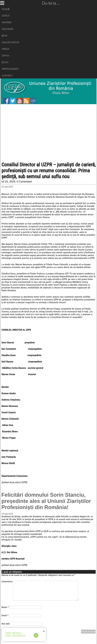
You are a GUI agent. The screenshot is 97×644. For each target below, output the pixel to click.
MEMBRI (7, 22)
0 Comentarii (24, 182)
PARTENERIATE (10, 69)
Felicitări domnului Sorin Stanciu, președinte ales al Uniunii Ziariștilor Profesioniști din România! (46, 501)
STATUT (6, 16)
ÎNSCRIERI (8, 29)
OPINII (6, 55)
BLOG (5, 62)
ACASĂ (6, 9)
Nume (5, 607)
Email (5, 615)
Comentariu (7, 581)
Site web (6, 624)
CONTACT (7, 75)
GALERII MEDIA (10, 42)
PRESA (5, 49)
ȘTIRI (5, 36)
